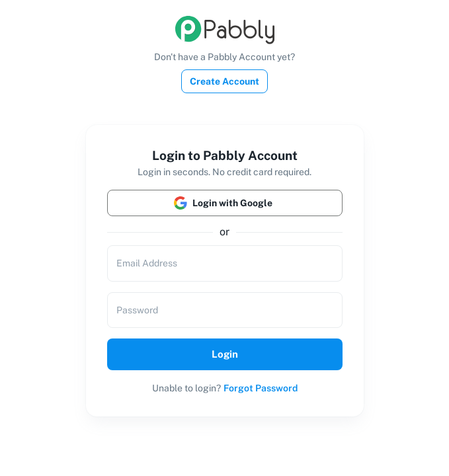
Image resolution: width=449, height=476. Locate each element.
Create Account (224, 81)
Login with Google (225, 203)
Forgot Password (261, 388)
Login (225, 354)
